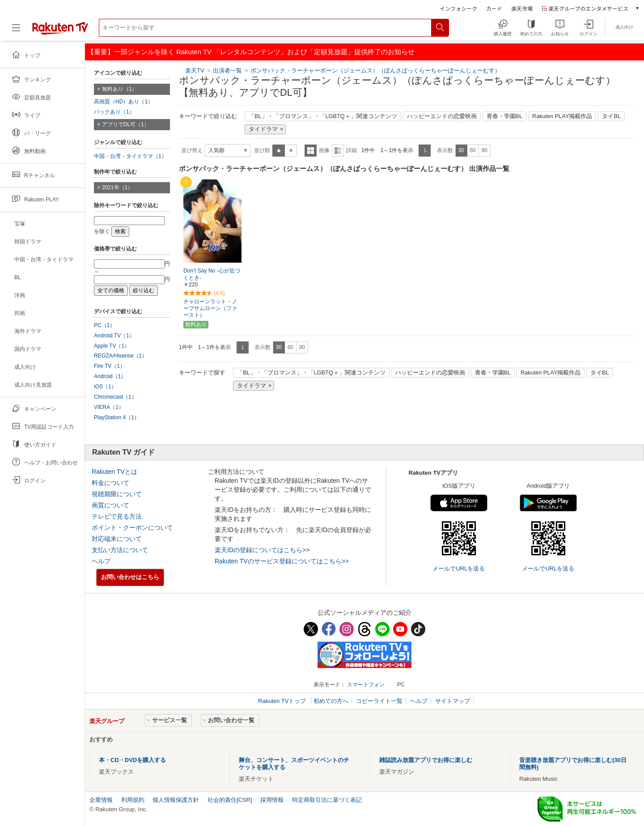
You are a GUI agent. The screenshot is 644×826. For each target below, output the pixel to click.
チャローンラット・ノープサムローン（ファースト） (210, 308)
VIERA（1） (109, 407)
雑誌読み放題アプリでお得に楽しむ (426, 760)
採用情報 (272, 800)
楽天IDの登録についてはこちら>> (262, 550)
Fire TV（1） (110, 366)
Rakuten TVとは (114, 472)
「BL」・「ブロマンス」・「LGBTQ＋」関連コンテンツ (323, 116)
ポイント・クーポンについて (132, 528)
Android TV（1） (114, 336)
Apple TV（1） (112, 346)
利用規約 (133, 800)
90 (484, 150)
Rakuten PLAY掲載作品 (562, 116)
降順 (291, 151)
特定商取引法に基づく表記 (327, 800)
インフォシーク (458, 8)
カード (494, 8)
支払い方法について (120, 550)
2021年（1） (118, 187)
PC (401, 685)
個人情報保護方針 (176, 800)
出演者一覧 (227, 70)
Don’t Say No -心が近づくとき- (212, 275)
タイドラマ (263, 129)
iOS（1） (105, 387)
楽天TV (195, 70)
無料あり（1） (120, 89)
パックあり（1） (114, 112)
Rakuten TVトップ (283, 701)
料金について (110, 483)
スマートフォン (366, 685)
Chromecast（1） (115, 397)
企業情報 (101, 800)
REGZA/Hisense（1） (121, 356)
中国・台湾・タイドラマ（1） (130, 156)
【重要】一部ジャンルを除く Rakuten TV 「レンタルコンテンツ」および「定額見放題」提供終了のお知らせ (251, 52)
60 (472, 150)
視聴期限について (117, 494)
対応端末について (117, 539)
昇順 (279, 151)
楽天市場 (522, 8)
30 (461, 150)
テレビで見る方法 (117, 516)
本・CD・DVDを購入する (132, 760)
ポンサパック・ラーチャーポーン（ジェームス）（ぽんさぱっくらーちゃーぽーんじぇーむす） (375, 70)
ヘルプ (101, 561)
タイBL (611, 116)
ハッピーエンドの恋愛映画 (442, 116)
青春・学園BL (505, 116)
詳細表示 (338, 151)
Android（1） (110, 376)
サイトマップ (453, 701)
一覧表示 (311, 151)
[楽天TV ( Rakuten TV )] (60, 31)
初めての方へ (331, 701)
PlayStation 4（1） (117, 417)
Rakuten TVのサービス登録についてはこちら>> (282, 561)
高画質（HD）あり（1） (123, 102)
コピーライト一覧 (379, 701)
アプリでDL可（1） (126, 124)
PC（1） (105, 325)
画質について (110, 505)
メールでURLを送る (459, 568)
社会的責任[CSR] (230, 800)
